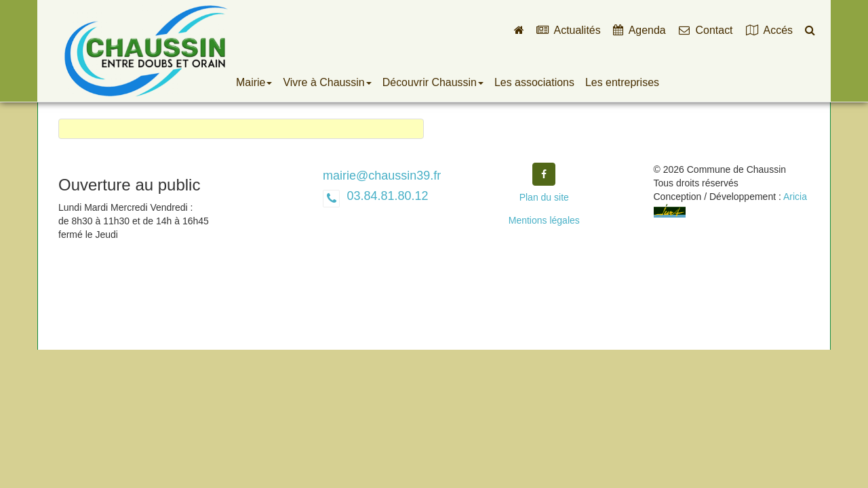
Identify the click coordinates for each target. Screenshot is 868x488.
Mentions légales (544, 220)
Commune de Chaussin (146, 51)
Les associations (534, 82)
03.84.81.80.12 (386, 196)
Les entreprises (622, 82)
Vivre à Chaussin (327, 82)
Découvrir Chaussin (433, 82)
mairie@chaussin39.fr (382, 176)
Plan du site (544, 197)
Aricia (795, 197)
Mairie (254, 82)
